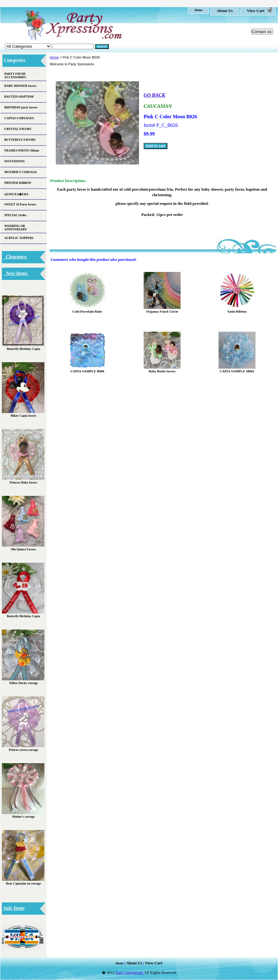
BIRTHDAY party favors (21, 107)
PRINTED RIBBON (18, 183)
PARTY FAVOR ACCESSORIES (15, 75)
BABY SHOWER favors (20, 86)
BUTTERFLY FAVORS (20, 140)
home (198, 10)
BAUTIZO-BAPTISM (19, 97)
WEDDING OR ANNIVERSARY (16, 228)
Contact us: (262, 32)
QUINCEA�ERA (16, 194)
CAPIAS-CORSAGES (19, 118)
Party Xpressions (130, 972)
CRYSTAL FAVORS (18, 129)
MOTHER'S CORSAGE (21, 172)
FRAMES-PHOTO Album (22, 150)
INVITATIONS (14, 161)
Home (54, 57)
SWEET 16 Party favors (20, 204)
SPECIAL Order (15, 215)
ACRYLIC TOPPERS (19, 238)
